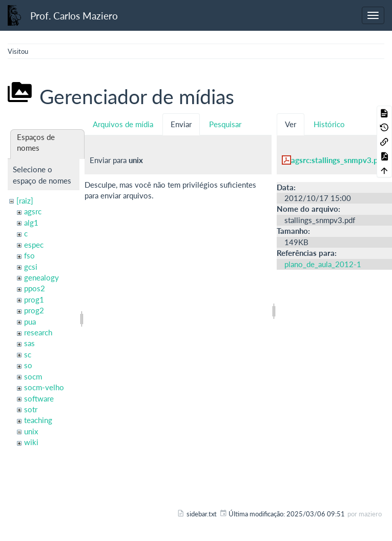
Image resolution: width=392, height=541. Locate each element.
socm (33, 376)
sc (28, 354)
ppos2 (35, 288)
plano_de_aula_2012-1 (323, 264)
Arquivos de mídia (123, 124)
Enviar (181, 124)
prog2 (34, 310)
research (38, 332)
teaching (38, 420)
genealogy (42, 277)
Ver (291, 124)
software (39, 398)
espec (34, 245)
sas (29, 343)
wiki (31, 442)
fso (29, 255)
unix (31, 431)
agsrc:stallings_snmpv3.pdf (338, 160)
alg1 (31, 223)
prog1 (34, 299)
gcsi (31, 267)
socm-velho (44, 387)
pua (30, 322)
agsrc (33, 211)
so (28, 365)
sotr (31, 409)
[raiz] (25, 201)
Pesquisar (225, 124)
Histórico (329, 124)
